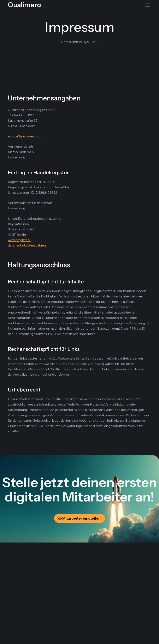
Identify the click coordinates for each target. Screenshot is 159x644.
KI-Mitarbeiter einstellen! (79, 518)
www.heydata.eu (20, 240)
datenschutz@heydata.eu (27, 245)
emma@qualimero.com (25, 136)
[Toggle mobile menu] (148, 5)
